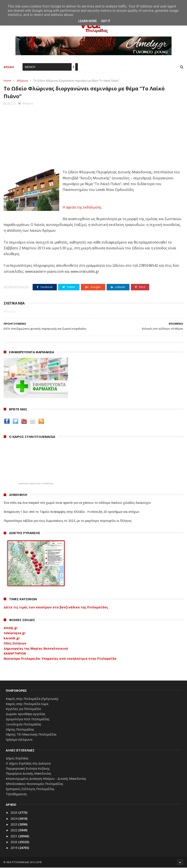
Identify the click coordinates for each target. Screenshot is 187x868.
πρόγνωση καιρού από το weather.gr (36, 484)
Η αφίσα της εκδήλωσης (82, 207)
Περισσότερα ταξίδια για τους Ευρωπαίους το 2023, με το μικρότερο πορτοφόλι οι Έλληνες (68, 521)
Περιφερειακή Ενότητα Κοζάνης (28, 769)
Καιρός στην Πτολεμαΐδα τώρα (27, 704)
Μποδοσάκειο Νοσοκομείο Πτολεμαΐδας (34, 784)
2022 (14, 831)
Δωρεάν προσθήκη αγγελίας (26, 714)
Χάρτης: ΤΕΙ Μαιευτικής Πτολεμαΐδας (31, 735)
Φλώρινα (22, 81)
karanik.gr (12, 639)
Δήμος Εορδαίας (17, 759)
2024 (14, 819)
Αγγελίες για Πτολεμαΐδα (23, 709)
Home (7, 81)
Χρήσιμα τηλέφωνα (19, 740)
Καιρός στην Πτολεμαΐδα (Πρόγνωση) (32, 699)
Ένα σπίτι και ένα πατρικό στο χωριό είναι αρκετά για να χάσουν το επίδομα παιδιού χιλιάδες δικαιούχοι (77, 503)
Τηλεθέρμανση (16, 794)
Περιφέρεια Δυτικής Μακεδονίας (28, 774)
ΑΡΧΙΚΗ (9, 67)
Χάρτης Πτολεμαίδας (20, 730)
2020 (14, 842)
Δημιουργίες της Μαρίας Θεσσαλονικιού (36, 649)
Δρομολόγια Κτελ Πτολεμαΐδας (28, 720)
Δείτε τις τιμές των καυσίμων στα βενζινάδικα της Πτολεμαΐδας (56, 607)
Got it (106, 21)
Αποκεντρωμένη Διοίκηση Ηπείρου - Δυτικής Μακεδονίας (46, 779)
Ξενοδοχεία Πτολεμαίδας (23, 725)
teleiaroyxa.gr (15, 633)
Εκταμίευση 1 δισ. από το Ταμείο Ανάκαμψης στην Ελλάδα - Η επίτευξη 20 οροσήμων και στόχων (72, 512)
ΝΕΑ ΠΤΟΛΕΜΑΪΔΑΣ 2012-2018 (24, 863)
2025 (14, 813)
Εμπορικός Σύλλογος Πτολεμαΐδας (30, 789)
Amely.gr (11, 628)
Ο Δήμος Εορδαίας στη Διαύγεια (28, 764)
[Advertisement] (93, 136)
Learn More (87, 21)
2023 (14, 825)
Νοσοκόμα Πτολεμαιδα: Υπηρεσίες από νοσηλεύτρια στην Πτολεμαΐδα (60, 659)
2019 (14, 848)
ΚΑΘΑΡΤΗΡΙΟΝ (15, 654)
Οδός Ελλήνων (15, 643)
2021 (14, 836)
